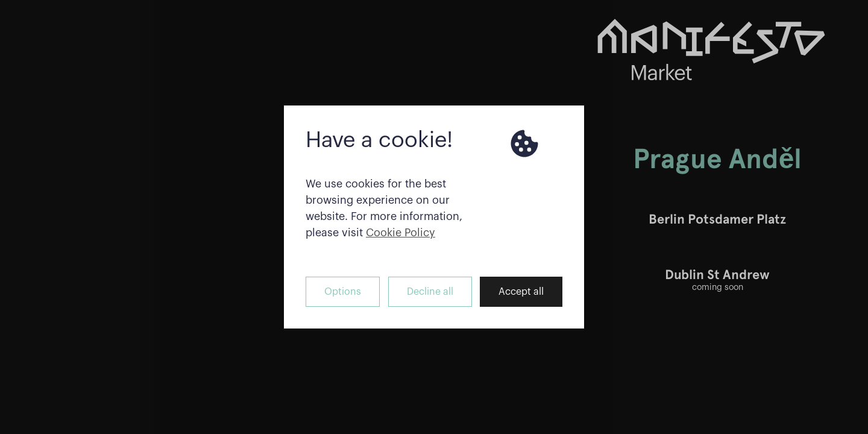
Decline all (430, 292)
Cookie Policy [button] (401, 233)
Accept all (521, 292)
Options (343, 292)
